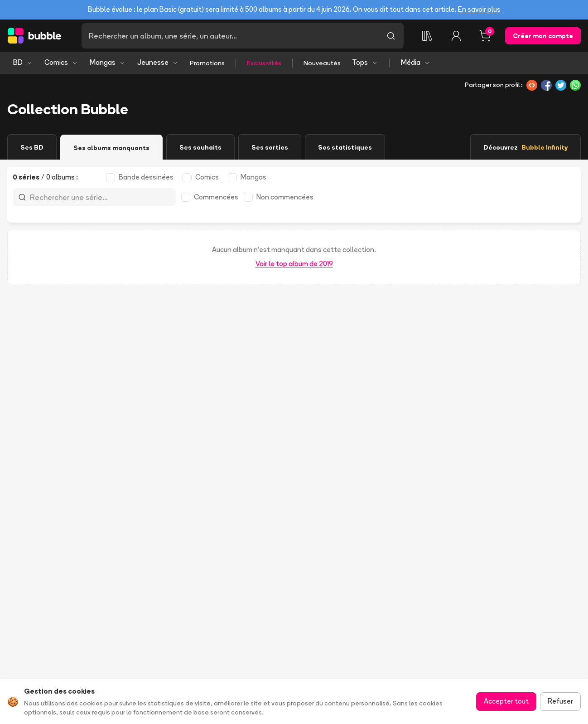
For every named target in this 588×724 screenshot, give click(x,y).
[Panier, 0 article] (485, 36)
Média (416, 62)
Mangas (108, 62)
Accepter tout (506, 701)
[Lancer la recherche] (391, 36)
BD (23, 62)
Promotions (207, 63)
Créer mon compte (543, 36)
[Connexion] (456, 36)
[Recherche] (230, 36)
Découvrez (525, 147)
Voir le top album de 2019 (294, 264)
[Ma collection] (427, 36)
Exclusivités (264, 63)
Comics (61, 62)
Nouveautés (322, 63)
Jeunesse (158, 62)
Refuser (560, 701)
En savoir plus (479, 9)
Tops (365, 62)
